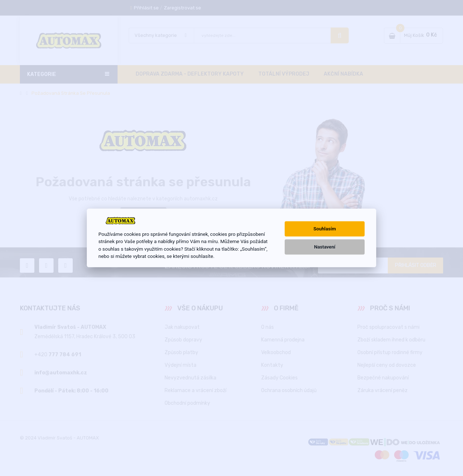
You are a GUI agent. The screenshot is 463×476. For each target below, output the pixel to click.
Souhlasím (325, 229)
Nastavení (325, 247)
